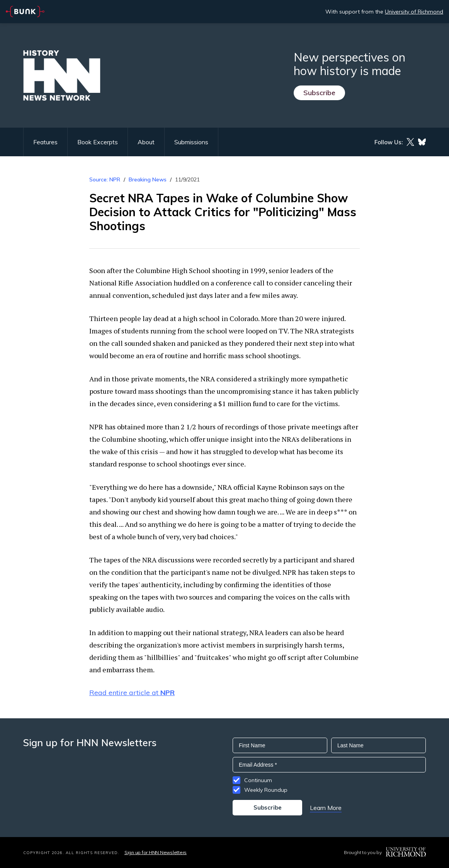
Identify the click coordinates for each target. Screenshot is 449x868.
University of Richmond (414, 12)
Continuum (258, 780)
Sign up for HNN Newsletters (156, 852)
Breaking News (148, 179)
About (146, 142)
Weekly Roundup (266, 790)
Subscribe (319, 93)
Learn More (326, 808)
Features (45, 142)
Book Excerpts (98, 142)
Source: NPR (105, 179)
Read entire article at (132, 693)
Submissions (191, 142)
